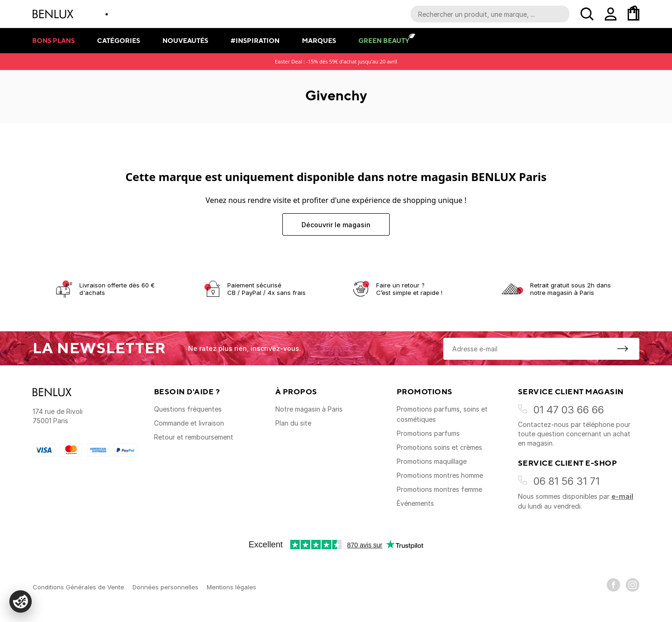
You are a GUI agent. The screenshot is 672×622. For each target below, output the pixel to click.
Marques (319, 40)
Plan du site (293, 423)
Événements (415, 503)
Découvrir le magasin (336, 225)
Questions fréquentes (188, 409)
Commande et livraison (189, 423)
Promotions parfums (428, 433)
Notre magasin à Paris (309, 409)
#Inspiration (255, 40)
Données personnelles (165, 587)
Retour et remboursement (194, 437)
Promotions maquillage (432, 461)
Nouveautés (185, 40)
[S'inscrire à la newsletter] (623, 349)
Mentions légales (231, 587)
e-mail (622, 496)
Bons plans (53, 40)
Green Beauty (384, 40)
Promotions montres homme (440, 475)
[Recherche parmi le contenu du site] (490, 14)
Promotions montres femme (439, 489)
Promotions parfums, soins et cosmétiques (442, 414)
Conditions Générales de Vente (78, 587)
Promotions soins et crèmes (439, 447)
